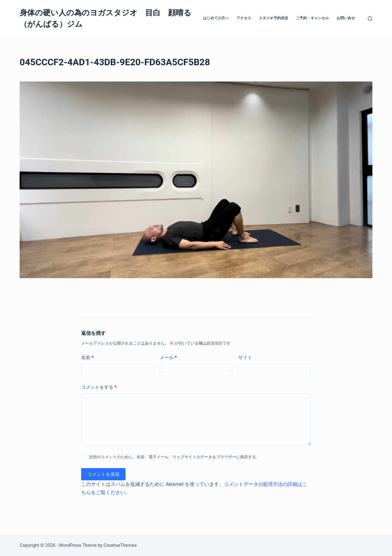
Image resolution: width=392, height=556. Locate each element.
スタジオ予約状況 (273, 18)
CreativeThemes (120, 545)
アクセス (244, 18)
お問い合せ (346, 18)
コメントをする (99, 387)
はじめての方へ (216, 18)
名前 (87, 358)
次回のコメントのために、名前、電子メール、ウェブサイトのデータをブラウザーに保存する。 (174, 457)
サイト (245, 357)
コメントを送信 (103, 474)
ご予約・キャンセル (312, 18)
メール (168, 358)
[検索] (370, 19)
